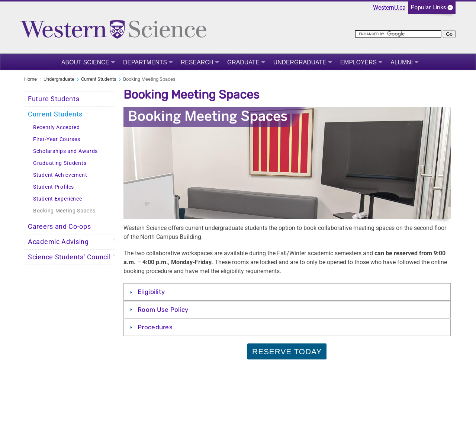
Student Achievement (60, 175)
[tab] (287, 292)
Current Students (99, 79)
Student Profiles (54, 187)
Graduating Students (60, 163)
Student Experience (58, 199)
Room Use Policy (163, 310)
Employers (358, 62)
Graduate (243, 62)
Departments (145, 62)
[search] (398, 34)
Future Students (54, 99)
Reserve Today (287, 351)
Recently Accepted (57, 127)
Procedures (155, 327)
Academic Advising (58, 242)
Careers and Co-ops (59, 227)
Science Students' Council (69, 257)
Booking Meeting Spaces (64, 211)
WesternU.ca (389, 8)
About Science (85, 62)
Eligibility (151, 292)
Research (197, 62)
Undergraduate (300, 62)
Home (30, 79)
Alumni (402, 62)
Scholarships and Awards (65, 151)
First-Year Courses (57, 139)
